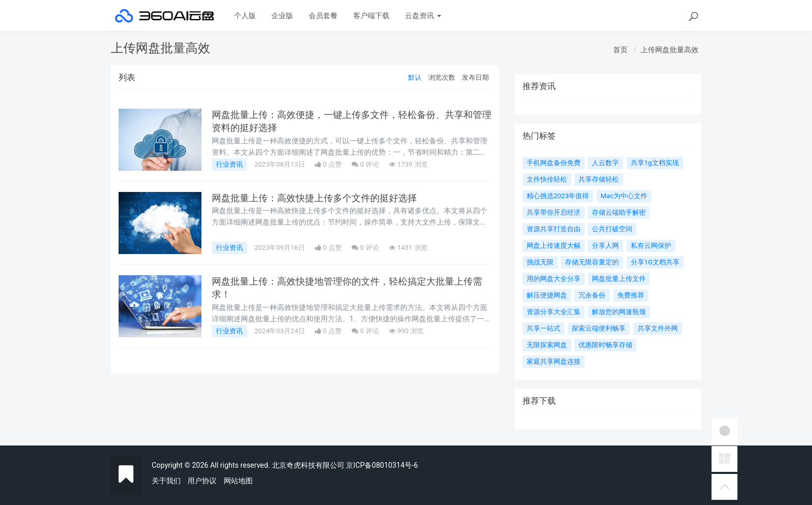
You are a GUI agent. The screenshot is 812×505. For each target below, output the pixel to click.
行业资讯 (229, 164)
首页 (620, 50)
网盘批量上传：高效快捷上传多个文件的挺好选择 (314, 198)
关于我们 (166, 481)
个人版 (245, 16)
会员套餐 (323, 16)
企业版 (282, 16)
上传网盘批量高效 (670, 50)
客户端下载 (371, 16)
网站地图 (238, 481)
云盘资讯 (423, 16)
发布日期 (475, 77)
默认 (415, 77)
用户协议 (202, 481)
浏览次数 (442, 77)
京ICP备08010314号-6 (382, 465)
